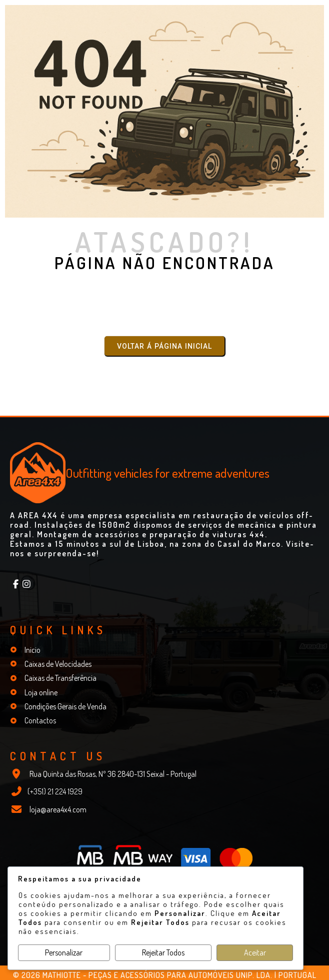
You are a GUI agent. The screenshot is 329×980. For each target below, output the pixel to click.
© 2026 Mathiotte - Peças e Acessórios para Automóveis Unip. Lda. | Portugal (165, 975)
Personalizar (64, 952)
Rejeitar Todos (163, 952)
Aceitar (255, 952)
